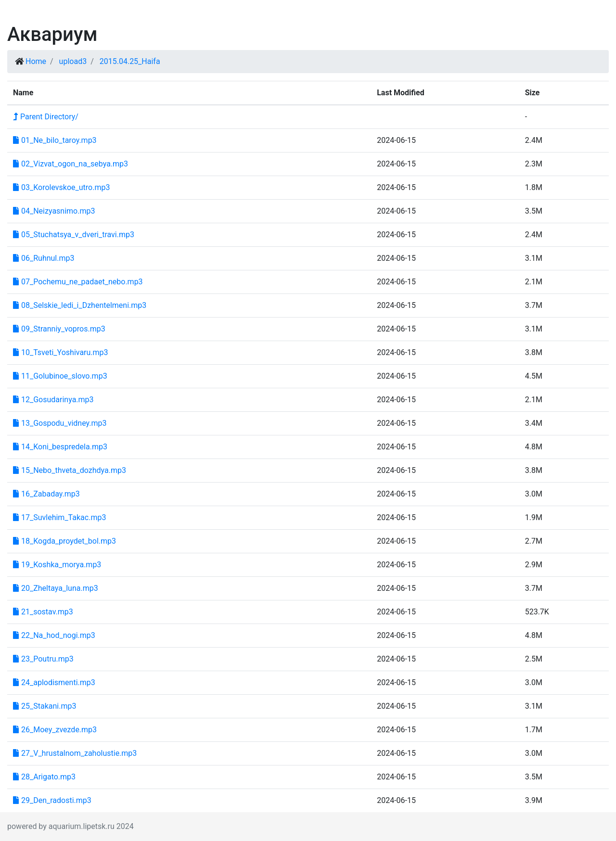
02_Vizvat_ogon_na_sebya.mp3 (71, 164)
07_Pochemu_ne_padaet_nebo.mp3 (78, 282)
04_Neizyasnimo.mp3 (54, 211)
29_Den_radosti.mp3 (52, 800)
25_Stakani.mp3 (45, 706)
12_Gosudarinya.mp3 (53, 400)
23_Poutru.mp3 (43, 659)
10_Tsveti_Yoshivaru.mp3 (61, 352)
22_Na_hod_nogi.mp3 (54, 635)
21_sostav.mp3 (43, 612)
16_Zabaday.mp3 (46, 494)
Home (36, 61)
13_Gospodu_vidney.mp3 (60, 423)
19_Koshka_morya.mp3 (57, 565)
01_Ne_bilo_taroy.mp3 (55, 140)
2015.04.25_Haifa (130, 61)
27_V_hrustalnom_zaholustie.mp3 (75, 753)
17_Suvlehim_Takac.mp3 (59, 517)
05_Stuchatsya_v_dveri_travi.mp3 (74, 235)
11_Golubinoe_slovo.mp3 (60, 376)
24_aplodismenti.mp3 (54, 682)
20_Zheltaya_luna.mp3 (56, 588)
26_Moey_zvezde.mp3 (55, 730)
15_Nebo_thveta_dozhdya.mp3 (70, 470)
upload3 (73, 61)
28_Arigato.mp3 (44, 777)
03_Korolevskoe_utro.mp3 (61, 187)
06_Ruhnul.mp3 (44, 258)
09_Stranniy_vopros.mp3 (59, 329)
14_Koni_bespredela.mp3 (60, 447)
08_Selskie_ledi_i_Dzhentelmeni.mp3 (80, 305)
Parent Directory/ (46, 117)
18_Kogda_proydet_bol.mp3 (64, 541)
